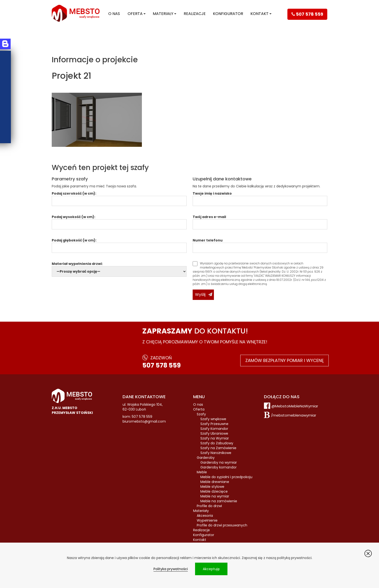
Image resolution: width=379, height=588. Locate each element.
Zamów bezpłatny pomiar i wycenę (284, 360)
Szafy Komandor (214, 429)
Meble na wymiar (215, 496)
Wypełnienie (207, 520)
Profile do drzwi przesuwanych (222, 525)
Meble (202, 472)
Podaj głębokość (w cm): (119, 244)
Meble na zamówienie (219, 501)
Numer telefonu (260, 244)
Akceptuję (211, 569)
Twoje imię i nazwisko (260, 197)
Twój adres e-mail (260, 221)
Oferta (135, 14)
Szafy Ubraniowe (214, 433)
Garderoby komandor (219, 467)
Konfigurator (228, 14)
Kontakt (259, 14)
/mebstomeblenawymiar (294, 415)
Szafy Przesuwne (214, 424)
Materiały (163, 14)
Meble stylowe (212, 487)
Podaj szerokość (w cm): (119, 197)
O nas (114, 14)
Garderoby (206, 458)
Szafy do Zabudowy (217, 443)
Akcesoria (205, 516)
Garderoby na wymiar (219, 462)
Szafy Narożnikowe (216, 453)
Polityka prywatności (171, 569)
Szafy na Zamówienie (218, 448)
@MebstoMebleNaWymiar (295, 406)
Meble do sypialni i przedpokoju (226, 477)
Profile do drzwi (209, 506)
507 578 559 (162, 365)
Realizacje (195, 14)
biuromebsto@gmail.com (144, 421)
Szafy (201, 414)
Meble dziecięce (214, 491)
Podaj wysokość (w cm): (119, 221)
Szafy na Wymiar (215, 438)
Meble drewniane (215, 482)
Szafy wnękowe (213, 419)
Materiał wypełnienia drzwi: (119, 268)
